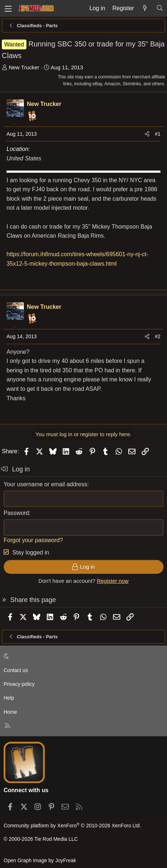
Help (9, 698)
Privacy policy (19, 684)
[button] (82, 656)
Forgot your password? (33, 540)
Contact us (16, 670)
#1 (158, 134)
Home (10, 712)
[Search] (160, 8)
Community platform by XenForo (72, 826)
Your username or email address (45, 484)
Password (16, 513)
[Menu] (8, 8)
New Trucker (24, 67)
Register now (113, 581)
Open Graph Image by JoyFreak (40, 860)
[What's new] (145, 8)
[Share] (147, 134)
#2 (158, 336)
